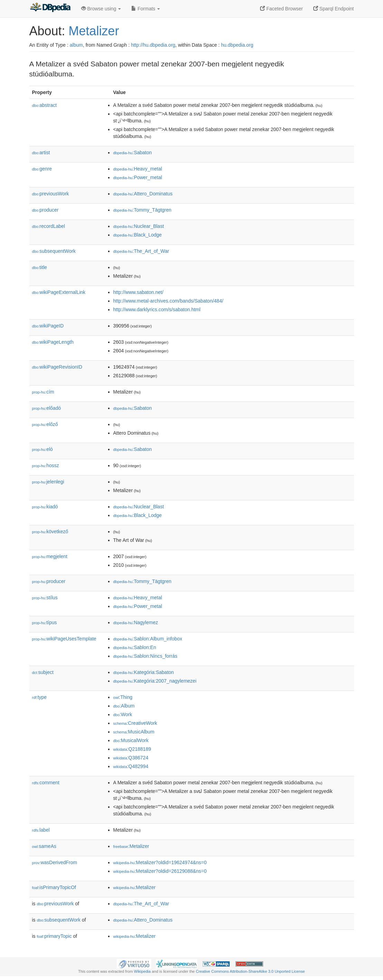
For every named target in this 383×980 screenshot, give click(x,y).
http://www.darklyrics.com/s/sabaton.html (157, 309)
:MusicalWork (131, 740)
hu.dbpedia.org (237, 45)
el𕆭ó (42, 449)
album (76, 45)
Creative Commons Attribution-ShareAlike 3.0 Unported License (250, 971)
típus (45, 622)
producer (45, 210)
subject (43, 672)
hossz (46, 465)
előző (45, 424)
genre (42, 169)
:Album (124, 706)
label (41, 830)
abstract (45, 105)
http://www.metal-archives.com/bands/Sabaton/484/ (168, 301)
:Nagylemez (136, 622)
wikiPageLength (53, 342)
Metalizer (94, 31)
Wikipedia (142, 971)
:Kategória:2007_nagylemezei (155, 681)
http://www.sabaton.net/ (138, 292)
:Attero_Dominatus (143, 194)
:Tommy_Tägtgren (142, 210)
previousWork (51, 194)
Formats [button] (146, 9)
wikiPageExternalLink (59, 292)
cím (43, 392)
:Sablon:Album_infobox (148, 639)
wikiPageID (48, 326)
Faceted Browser (281, 9)
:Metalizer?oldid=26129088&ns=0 (160, 871)
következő (50, 531)
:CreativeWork (135, 723)
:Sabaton (133, 152)
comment (46, 783)
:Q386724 (131, 758)
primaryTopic (54, 936)
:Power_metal (138, 177)
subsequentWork (54, 251)
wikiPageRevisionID (57, 367)
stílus (45, 598)
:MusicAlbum (134, 732)
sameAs (44, 846)
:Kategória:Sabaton (144, 672)
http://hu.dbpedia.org (153, 45)
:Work (123, 714)
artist (41, 152)
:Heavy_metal (138, 169)
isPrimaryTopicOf (54, 887)
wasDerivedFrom (55, 862)
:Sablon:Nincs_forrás (145, 656)
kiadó (45, 507)
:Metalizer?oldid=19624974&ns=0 (160, 862)
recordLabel (49, 226)
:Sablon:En (135, 647)
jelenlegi (48, 482)
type (40, 697)
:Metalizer (131, 846)
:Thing (123, 697)
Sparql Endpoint (334, 9)
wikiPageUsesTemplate (64, 639)
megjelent (50, 556)
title (40, 267)
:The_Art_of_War (141, 251)
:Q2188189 (132, 749)
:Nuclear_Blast (139, 226)
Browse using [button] (101, 9)
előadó (47, 408)
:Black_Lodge (138, 235)
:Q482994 (131, 766)
